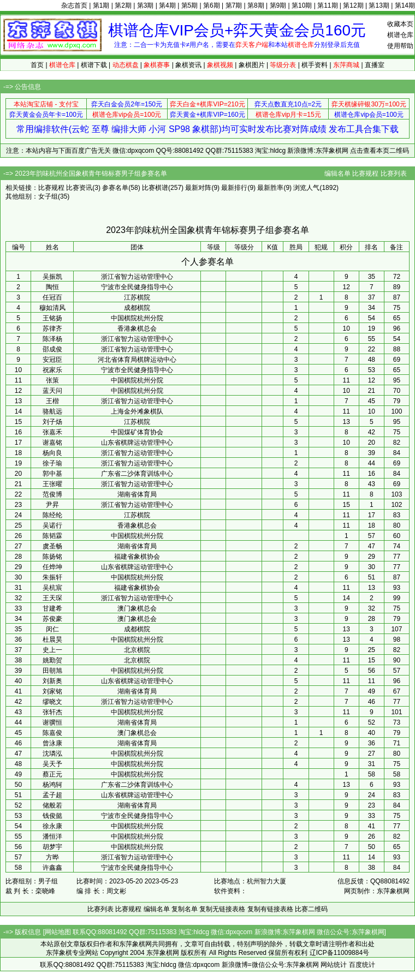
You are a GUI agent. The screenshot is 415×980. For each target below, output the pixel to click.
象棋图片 (252, 65)
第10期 (302, 5)
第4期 (167, 5)
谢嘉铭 (52, 443)
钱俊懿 (52, 816)
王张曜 (52, 484)
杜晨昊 (52, 640)
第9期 (278, 5)
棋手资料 (315, 65)
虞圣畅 (52, 546)
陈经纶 (52, 515)
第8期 (256, 5)
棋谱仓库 (400, 35)
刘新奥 (52, 681)
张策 (52, 380)
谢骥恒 (52, 722)
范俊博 (52, 494)
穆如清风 (52, 308)
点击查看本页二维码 (380, 151)
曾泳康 (52, 743)
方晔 (52, 857)
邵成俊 (52, 349)
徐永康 (52, 826)
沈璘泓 (52, 754)
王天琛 (52, 598)
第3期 (146, 5)
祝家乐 (52, 370)
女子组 (48, 196)
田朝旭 (52, 671)
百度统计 (362, 965)
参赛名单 (115, 188)
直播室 (375, 65)
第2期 (123, 5)
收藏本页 (400, 24)
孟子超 (52, 795)
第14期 (405, 5)
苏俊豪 (52, 619)
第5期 (190, 5)
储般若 (52, 805)
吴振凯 (52, 277)
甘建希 (52, 608)
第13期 (379, 5)
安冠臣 (52, 360)
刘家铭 (52, 691)
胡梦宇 (52, 847)
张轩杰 (52, 712)
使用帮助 (400, 46)
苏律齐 (52, 328)
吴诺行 (52, 525)
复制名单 (185, 909)
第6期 (212, 5)
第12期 (353, 5)
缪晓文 (52, 702)
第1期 (101, 5)
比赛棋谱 (155, 188)
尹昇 (52, 505)
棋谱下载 (94, 65)
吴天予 (52, 764)
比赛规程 (365, 174)
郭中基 (52, 474)
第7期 (234, 5)
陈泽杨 (52, 339)
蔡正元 (52, 774)
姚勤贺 (52, 660)
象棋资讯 (188, 65)
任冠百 (52, 297)
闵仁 (52, 629)
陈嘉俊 (52, 733)
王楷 (52, 401)
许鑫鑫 (52, 868)
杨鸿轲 (52, 785)
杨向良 (52, 453)
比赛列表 (394, 174)
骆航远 (52, 411)
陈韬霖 (52, 536)
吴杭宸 (52, 588)
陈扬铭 (52, 557)
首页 (37, 65)
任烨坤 (52, 567)
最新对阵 (198, 188)
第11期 (327, 5)
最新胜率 (270, 188)
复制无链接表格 (222, 909)
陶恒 (52, 287)
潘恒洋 (52, 836)
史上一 (52, 650)
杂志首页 (74, 5)
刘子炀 (52, 422)
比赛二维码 (311, 909)
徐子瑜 (52, 463)
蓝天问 (52, 391)
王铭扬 (52, 318)
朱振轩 (52, 577)
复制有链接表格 (270, 909)
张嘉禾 (52, 432)
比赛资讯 (79, 188)
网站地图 (58, 932)
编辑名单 (337, 174)
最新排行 (234, 188)
